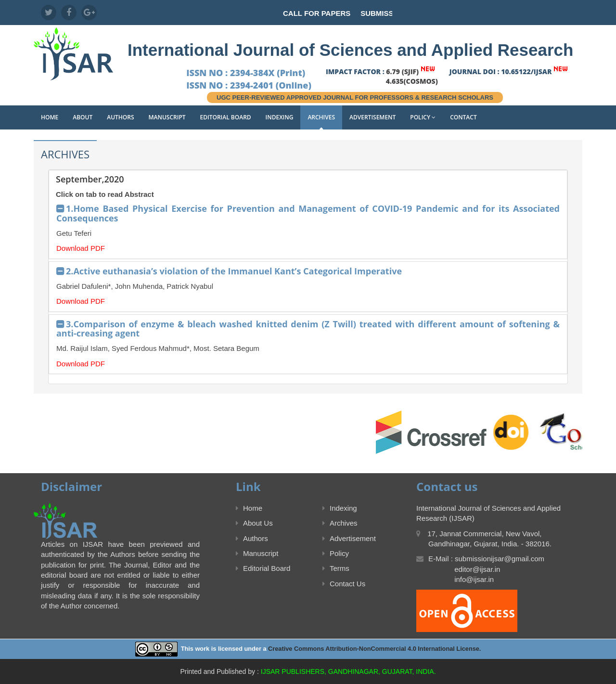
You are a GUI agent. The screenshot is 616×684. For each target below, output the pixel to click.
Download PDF (81, 248)
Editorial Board (226, 117)
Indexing (280, 117)
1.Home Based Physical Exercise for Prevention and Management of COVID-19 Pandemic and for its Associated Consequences (308, 213)
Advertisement (372, 117)
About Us (254, 523)
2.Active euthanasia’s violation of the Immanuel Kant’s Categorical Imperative (234, 271)
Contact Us (344, 584)
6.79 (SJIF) (402, 71)
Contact (463, 117)
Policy (423, 117)
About (83, 117)
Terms (336, 568)
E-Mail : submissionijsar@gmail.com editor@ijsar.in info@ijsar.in (480, 569)
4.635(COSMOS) (412, 81)
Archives (321, 117)
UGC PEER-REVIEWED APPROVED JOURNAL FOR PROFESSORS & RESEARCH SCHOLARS (355, 97)
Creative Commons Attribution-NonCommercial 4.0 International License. (374, 649)
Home (50, 117)
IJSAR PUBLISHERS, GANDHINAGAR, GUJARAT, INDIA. (348, 671)
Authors (120, 117)
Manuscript (167, 117)
